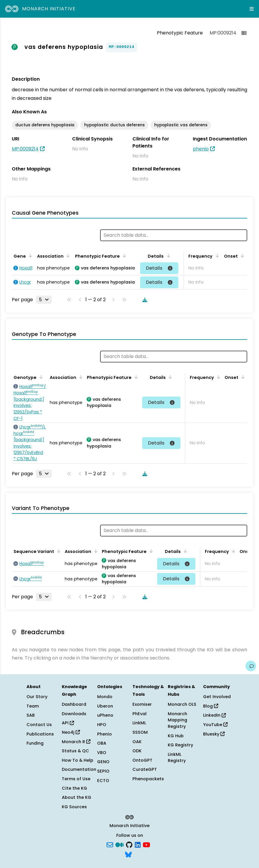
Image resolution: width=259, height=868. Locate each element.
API (68, 723)
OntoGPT (142, 760)
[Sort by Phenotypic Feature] (123, 256)
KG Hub (176, 736)
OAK (137, 742)
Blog (211, 706)
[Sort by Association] (67, 256)
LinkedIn (214, 715)
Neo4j (71, 732)
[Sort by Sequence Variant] (58, 551)
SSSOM (140, 732)
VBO (102, 753)
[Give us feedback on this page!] (251, 666)
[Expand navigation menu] (252, 9)
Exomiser (142, 704)
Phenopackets (148, 779)
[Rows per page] (44, 300)
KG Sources (74, 807)
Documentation (79, 769)
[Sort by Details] (167, 256)
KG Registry (180, 745)
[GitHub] (129, 844)
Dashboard (74, 704)
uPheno (105, 715)
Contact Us (39, 725)
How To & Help (78, 760)
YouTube (215, 725)
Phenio (104, 734)
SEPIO (103, 771)
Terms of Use (76, 779)
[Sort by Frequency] (216, 256)
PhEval (140, 714)
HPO (102, 725)
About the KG (77, 797)
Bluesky (214, 734)
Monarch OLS (182, 704)
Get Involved (217, 697)
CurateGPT (145, 769)
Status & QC (75, 751)
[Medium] (119, 844)
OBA (102, 743)
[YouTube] (146, 844)
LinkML (139, 723)
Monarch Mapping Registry (177, 720)
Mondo (105, 697)
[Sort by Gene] (29, 256)
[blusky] (128, 854)
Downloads (74, 714)
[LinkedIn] (138, 844)
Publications (40, 734)
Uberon (105, 706)
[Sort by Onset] (241, 256)
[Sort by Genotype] (40, 377)
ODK (137, 751)
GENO (103, 762)
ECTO (103, 781)
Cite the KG (74, 788)
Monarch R (76, 742)
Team (33, 706)
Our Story (37, 697)
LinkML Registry (177, 758)
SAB (31, 715)
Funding (35, 743)
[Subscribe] (110, 844)
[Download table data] (144, 300)
